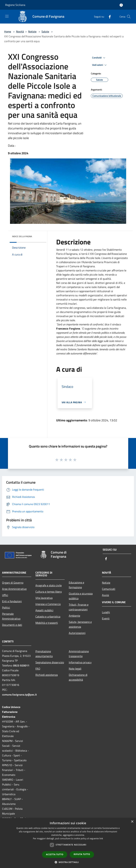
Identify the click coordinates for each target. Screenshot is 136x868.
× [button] (132, 822)
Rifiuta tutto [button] (82, 854)
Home (8, 31)
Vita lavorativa (44, 598)
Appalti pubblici (44, 610)
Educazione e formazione (76, 585)
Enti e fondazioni (12, 601)
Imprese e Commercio (48, 604)
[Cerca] (129, 17)
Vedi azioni (100, 65)
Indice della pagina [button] (22, 236)
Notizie (32, 31)
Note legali (75, 669)
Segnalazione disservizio (50, 662)
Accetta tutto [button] (55, 854)
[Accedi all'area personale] (121, 5)
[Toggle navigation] (7, 16)
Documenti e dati (12, 625)
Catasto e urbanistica (48, 616)
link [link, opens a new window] (101, 839)
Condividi (99, 58)
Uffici (5, 595)
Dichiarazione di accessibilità (78, 677)
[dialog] (68, 843)
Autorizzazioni (77, 633)
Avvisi (105, 595)
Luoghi (106, 612)
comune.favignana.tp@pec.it (19, 695)
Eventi (106, 618)
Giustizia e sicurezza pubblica (81, 596)
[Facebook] (108, 17)
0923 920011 (21, 665)
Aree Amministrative (14, 589)
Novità (20, 31)
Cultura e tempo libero (49, 592)
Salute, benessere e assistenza (80, 624)
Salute (45, 31)
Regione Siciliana (15, 5)
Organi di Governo (13, 583)
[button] (68, 862)
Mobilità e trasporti (47, 623)
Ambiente (74, 616)
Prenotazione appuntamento (44, 654)
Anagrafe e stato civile (49, 585)
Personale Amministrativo (11, 616)
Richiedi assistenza (47, 675)
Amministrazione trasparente (79, 654)
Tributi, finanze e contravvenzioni (79, 607)
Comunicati (109, 589)
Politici (6, 607)
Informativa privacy (80, 662)
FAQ (38, 669)
